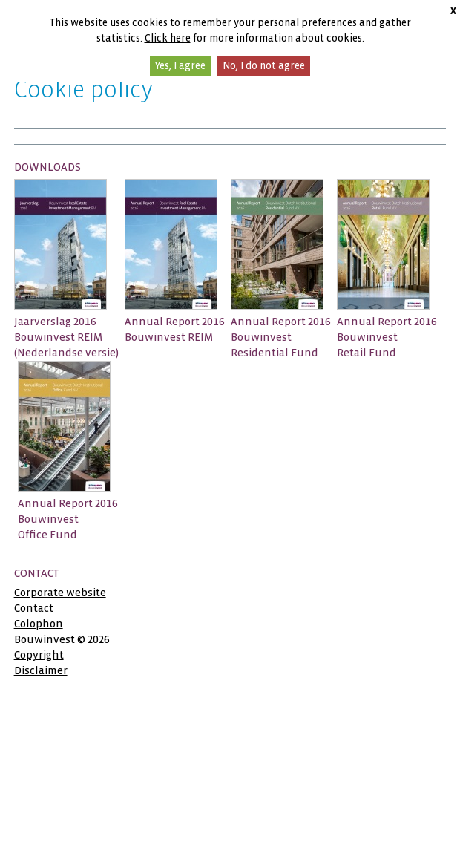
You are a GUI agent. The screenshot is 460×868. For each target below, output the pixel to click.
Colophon (39, 624)
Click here (168, 38)
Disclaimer (41, 670)
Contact (34, 608)
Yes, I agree (180, 66)
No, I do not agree (264, 66)
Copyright (39, 655)
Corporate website (60, 593)
